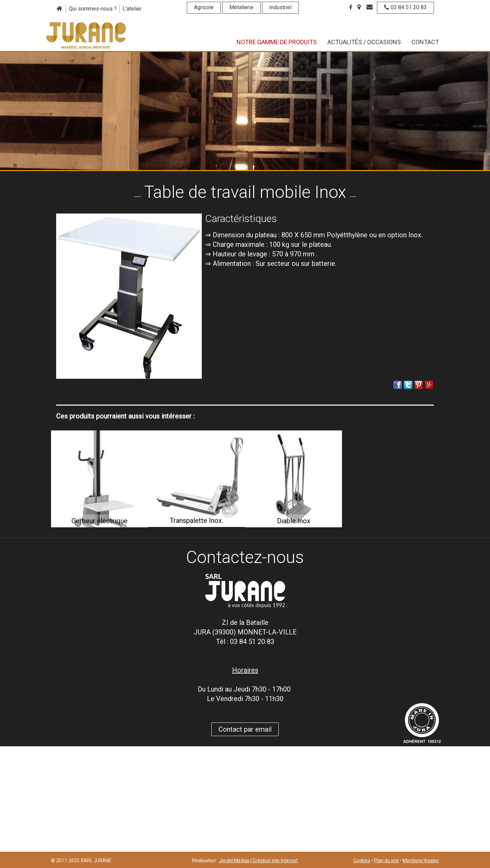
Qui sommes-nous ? (93, 9)
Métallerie (241, 7)
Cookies (362, 861)
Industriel (280, 7)
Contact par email (245, 729)
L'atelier (132, 9)
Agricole (204, 7)
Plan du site (386, 861)
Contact (425, 42)
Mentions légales (421, 861)
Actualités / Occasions (364, 42)
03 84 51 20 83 (405, 7)
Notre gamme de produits (277, 42)
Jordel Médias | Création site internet (258, 861)
